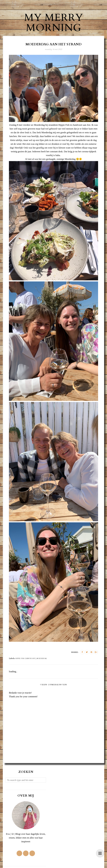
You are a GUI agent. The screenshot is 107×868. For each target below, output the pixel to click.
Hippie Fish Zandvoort (26, 659)
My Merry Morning (54, 23)
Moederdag (42, 659)
